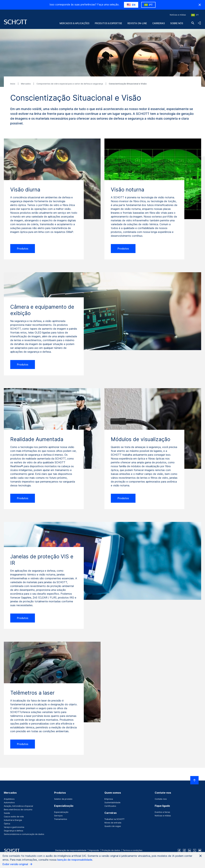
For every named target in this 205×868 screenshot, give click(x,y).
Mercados (26, 84)
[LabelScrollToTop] (194, 780)
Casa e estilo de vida (14, 817)
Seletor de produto (63, 799)
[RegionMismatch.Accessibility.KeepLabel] (148, 5)
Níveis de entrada (113, 823)
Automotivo (9, 803)
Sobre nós (177, 23)
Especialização (61, 812)
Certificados (110, 806)
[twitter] (195, 850)
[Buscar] (193, 23)
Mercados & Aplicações (74, 23)
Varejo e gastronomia (14, 827)
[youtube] (200, 850)
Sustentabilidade (112, 803)
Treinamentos (61, 819)
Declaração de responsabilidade (71, 850)
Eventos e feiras (162, 812)
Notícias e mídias (178, 15)
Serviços (58, 816)
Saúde (7, 813)
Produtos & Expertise (108, 23)
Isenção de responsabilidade (75, 860)
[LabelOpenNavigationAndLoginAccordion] (199, 23)
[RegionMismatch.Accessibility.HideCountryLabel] (200, 5)
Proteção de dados (111, 850)
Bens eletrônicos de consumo (18, 810)
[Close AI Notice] (201, 856)
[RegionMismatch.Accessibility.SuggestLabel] (131, 5)
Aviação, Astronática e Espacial (18, 806)
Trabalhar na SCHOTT (114, 819)
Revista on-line (137, 23)
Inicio (13, 84)
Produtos (23, 249)
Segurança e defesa (13, 831)
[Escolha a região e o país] (195, 15)
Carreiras (159, 23)
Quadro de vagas (113, 826)
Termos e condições (133, 850)
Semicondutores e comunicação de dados (24, 834)
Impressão (94, 850)
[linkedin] (189, 850)
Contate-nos (161, 799)
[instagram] (184, 850)
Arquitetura (9, 799)
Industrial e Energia (13, 820)
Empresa (109, 799)
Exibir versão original (18, 864)
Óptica (7, 824)
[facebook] (179, 850)
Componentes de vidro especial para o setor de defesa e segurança (70, 84)
